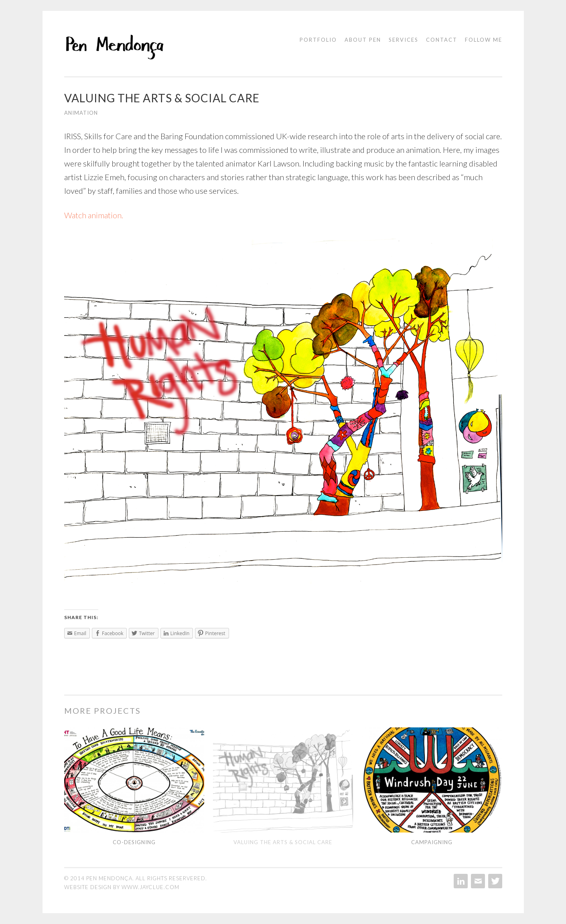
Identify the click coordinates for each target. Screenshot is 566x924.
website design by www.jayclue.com (122, 887)
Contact (442, 40)
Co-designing (134, 842)
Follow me (484, 40)
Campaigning (432, 842)
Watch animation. (94, 215)
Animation (81, 113)
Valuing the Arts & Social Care (283, 842)
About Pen (363, 40)
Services (404, 40)
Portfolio (318, 40)
